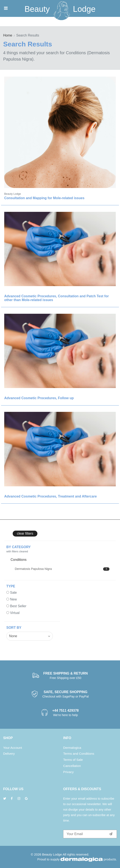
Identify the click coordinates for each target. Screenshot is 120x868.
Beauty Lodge (52, 854)
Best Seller (18, 606)
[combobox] (30, 636)
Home (8, 35)
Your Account (13, 748)
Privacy (68, 772)
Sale (13, 593)
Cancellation (72, 766)
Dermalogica (72, 748)
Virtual (15, 613)
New (13, 599)
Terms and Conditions (79, 754)
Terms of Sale (73, 760)
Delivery (9, 754)
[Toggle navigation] (6, 8)
